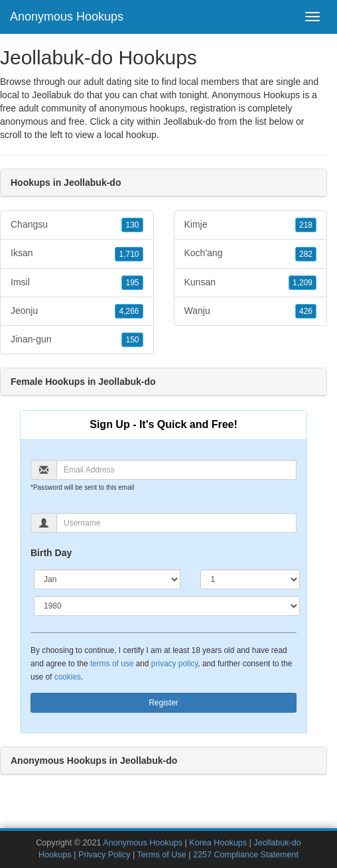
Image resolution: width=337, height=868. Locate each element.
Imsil (77, 283)
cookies (68, 677)
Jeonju (77, 311)
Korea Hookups (218, 843)
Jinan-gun (77, 340)
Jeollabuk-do (189, 121)
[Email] (176, 470)
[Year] (167, 606)
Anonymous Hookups (67, 17)
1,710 (129, 254)
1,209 (303, 283)
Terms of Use (162, 855)
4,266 (129, 311)
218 (306, 225)
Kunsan (251, 283)
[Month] (107, 579)
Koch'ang (251, 253)
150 (132, 340)
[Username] (176, 523)
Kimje (251, 225)
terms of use (112, 664)
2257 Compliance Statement (246, 855)
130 (132, 225)
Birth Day (51, 553)
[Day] (250, 579)
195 (132, 283)
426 (306, 311)
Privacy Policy (104, 855)
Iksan (77, 253)
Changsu (77, 225)
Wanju (251, 311)
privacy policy (174, 664)
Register (164, 703)
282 (306, 254)
